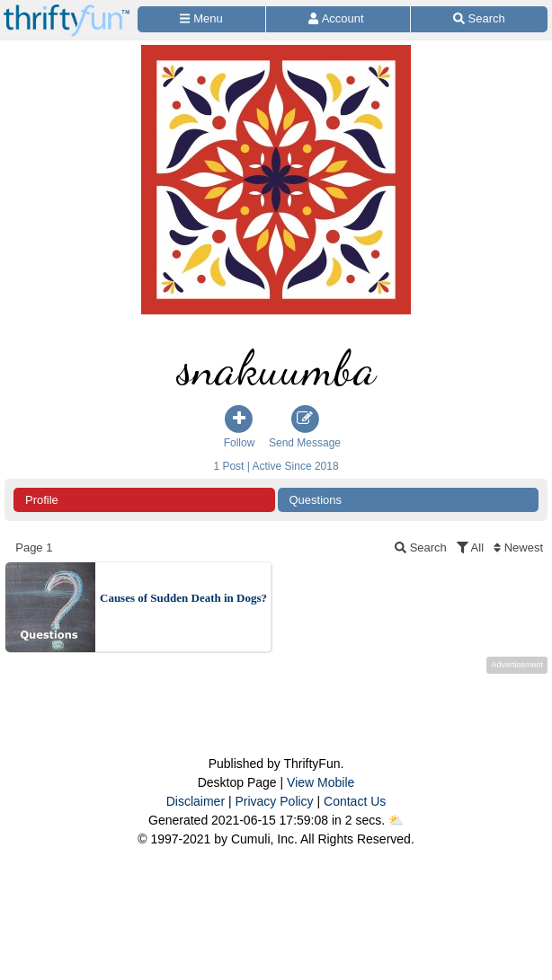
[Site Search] (479, 19)
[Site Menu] (201, 19)
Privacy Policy (274, 801)
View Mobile (321, 782)
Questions (316, 500)
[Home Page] (67, 10)
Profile (42, 500)
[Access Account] (338, 19)
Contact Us (355, 801)
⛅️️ (396, 820)
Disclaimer (196, 801)
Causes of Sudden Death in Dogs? (183, 598)
